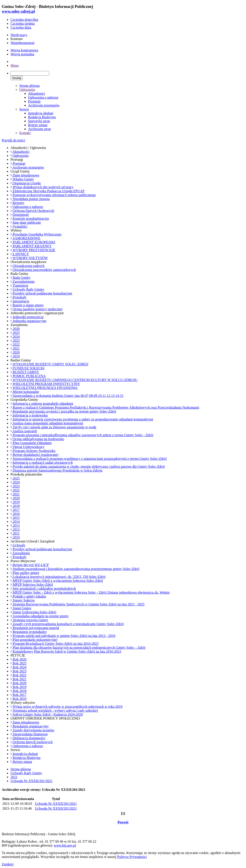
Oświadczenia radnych (27, 266)
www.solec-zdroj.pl (18, 11)
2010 (15, 537)
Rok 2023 (18, 671)
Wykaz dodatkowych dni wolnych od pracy (42, 187)
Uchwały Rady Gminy (27, 289)
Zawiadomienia (23, 281)
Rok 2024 (18, 667)
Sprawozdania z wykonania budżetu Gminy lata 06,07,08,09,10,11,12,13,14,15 (67, 396)
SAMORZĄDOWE (25, 238)
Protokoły (18, 297)
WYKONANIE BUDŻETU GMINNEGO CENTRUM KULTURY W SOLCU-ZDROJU (74, 380)
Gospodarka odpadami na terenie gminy (40, 616)
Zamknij (8, 864)
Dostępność (20, 215)
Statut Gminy (21, 608)
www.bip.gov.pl (65, 845)
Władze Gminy (22, 179)
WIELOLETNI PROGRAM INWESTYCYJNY (45, 384)
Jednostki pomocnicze (27, 317)
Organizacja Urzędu (26, 183)
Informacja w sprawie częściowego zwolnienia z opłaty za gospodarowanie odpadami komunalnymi (82, 419)
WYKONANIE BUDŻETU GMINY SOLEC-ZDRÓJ (49, 364)
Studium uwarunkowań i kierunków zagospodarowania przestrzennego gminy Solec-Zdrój (75, 569)
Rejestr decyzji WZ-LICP (30, 565)
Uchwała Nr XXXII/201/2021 (32, 781)
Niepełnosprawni (22, 43)
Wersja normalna (22, 54)
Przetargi (34, 101)
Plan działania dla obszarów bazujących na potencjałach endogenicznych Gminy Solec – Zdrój (78, 648)
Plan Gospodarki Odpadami (31, 443)
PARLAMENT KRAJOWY (31, 246)
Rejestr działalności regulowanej (34, 455)
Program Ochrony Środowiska (33, 451)
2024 (15, 337)
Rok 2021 (18, 679)
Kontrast (17, 39)
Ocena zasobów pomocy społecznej (37, 309)
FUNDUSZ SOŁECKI (27, 368)
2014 (15, 522)
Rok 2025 (18, 663)
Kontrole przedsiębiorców (30, 219)
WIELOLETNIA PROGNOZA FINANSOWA (44, 388)
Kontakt (25, 133)
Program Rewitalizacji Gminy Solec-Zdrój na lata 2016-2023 (54, 644)
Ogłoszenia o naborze (43, 97)
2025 (15, 333)
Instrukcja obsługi (41, 113)
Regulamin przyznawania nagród (35, 628)
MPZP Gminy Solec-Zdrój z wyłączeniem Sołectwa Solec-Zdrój (57, 581)
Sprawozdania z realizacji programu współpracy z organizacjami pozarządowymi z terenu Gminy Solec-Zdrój (89, 459)
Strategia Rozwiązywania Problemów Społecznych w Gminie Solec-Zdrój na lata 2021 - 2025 (77, 604)
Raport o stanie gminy (27, 305)
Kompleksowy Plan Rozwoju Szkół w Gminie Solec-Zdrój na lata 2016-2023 (66, 651)
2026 (15, 329)
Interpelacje (20, 301)
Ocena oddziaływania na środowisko (37, 439)
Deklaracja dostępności (28, 738)
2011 (15, 533)
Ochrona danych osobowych (32, 742)
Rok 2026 (18, 659)
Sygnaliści (19, 226)
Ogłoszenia (27, 90)
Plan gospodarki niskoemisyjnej (34, 640)
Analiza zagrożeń (24, 431)
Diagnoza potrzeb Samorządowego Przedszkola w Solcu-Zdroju (56, 470)
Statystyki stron (39, 121)
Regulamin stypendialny (29, 632)
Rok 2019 (18, 687)
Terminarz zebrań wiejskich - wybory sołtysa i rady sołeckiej (54, 710)
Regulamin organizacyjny (30, 726)
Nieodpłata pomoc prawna (30, 199)
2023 (15, 341)
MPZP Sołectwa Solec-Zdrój (32, 585)
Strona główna (29, 86)
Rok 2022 (18, 675)
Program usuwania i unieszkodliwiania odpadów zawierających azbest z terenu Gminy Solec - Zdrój (82, 435)
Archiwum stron (39, 129)
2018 (15, 506)
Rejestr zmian (38, 125)
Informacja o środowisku (29, 415)
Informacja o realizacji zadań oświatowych (42, 463)
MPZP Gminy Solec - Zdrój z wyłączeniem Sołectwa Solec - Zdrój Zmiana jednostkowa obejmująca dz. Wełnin (90, 592)
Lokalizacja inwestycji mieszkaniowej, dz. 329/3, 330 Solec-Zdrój (58, 577)
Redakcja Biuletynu (42, 117)
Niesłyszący (19, 35)
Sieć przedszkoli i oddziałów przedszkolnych (43, 588)
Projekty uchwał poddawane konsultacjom (41, 293)
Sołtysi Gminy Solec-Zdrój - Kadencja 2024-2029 (47, 714)
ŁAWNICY (20, 254)
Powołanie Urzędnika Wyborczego (36, 234)
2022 (15, 344)
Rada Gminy (20, 278)
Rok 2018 (18, 691)
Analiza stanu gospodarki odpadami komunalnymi (47, 423)
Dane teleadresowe (25, 175)
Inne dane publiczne (26, 222)
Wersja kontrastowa (24, 50)
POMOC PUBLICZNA (28, 376)
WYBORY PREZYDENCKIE (33, 250)
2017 (15, 510)
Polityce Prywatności (132, 857)
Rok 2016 (18, 699)
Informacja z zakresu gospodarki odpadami (42, 403)
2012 (15, 529)
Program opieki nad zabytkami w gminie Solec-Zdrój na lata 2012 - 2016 (63, 636)
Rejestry (17, 203)
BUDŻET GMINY (25, 372)
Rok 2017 (18, 695)
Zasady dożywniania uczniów (32, 730)
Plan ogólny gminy (25, 573)
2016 (15, 514)
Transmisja (19, 285)
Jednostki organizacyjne (28, 321)
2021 (15, 348)
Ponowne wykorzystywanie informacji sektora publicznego (53, 195)
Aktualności (36, 93)
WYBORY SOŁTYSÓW (29, 258)
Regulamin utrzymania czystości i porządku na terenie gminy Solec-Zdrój (63, 411)
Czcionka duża (21, 27)
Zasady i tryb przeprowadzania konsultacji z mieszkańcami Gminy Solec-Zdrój (67, 624)
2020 (15, 352)
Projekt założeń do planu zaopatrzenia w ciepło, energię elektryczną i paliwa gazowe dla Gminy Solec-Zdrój (88, 466)
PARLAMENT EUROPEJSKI (33, 242)
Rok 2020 (18, 683)
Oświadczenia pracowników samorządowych (43, 270)
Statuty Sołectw (23, 600)
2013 (15, 526)
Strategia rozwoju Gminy (29, 620)
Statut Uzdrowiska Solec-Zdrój (33, 612)
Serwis (24, 109)
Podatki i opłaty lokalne (28, 596)
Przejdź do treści (13, 140)
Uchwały (18, 545)
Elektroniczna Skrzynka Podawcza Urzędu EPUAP (47, 191)
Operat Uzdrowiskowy (27, 447)
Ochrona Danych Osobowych (32, 211)
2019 (15, 356)
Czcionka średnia (23, 24)
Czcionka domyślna (24, 20)
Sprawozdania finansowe (29, 734)
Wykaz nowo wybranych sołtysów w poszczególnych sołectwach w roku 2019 (66, 707)
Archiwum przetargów (44, 105)
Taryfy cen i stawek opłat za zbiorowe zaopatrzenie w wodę (53, 427)
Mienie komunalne (25, 392)
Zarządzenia (20, 553)
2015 (15, 518)
